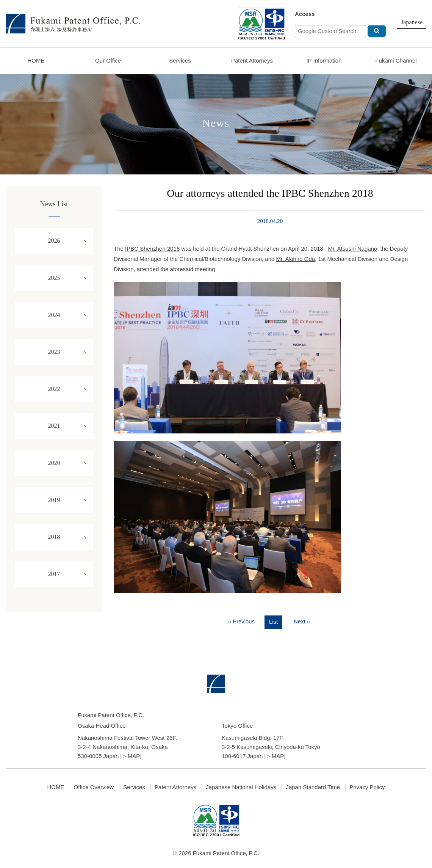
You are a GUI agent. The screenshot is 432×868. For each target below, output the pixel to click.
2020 (54, 472)
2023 (54, 357)
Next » (302, 622)
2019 (54, 510)
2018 (54, 548)
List (273, 622)
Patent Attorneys (252, 60)
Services (180, 60)
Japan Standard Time (313, 787)
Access (305, 14)
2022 (54, 395)
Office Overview (94, 787)
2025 (54, 280)
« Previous (241, 622)
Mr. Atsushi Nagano (352, 249)
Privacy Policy (367, 787)
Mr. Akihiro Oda (296, 259)
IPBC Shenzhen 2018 (152, 249)
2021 (54, 433)
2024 (54, 318)
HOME (36, 60)
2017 (54, 586)
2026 (54, 242)
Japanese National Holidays (241, 787)
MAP (134, 756)
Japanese (412, 22)
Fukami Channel (396, 60)
